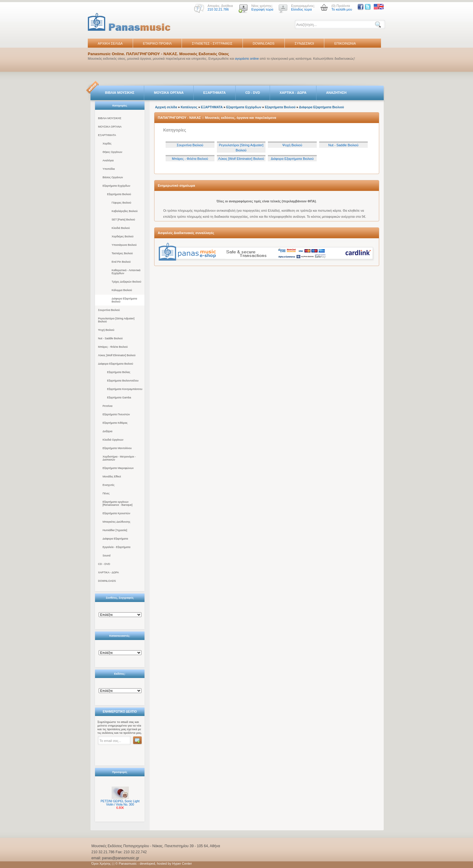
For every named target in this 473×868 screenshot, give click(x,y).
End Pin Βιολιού (121, 262)
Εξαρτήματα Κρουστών (116, 513)
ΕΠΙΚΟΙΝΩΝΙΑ (345, 43)
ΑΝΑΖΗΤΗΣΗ (336, 93)
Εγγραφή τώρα (262, 9)
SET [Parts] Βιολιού (123, 220)
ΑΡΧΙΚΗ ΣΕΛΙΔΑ (110, 43)
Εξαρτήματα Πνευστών (116, 414)
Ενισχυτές (109, 485)
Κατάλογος (189, 107)
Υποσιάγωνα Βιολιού (124, 245)
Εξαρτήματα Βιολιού (119, 194)
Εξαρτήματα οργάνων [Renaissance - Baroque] (117, 503)
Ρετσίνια (108, 406)
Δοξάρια (107, 431)
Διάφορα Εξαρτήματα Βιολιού (124, 300)
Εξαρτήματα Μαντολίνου (117, 448)
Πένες (106, 493)
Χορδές (107, 144)
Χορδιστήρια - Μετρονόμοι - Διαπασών (119, 458)
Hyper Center (182, 863)
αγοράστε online (247, 59)
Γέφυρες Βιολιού (121, 203)
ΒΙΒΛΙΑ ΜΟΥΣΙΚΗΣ (120, 93)
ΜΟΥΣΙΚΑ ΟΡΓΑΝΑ (169, 93)
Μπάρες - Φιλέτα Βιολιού (113, 347)
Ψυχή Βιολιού (106, 330)
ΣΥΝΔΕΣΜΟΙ (304, 43)
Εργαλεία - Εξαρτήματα (116, 547)
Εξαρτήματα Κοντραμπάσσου (125, 389)
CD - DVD (253, 93)
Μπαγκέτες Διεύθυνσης (116, 522)
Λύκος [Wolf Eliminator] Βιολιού (117, 355)
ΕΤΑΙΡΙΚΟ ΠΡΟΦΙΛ (157, 43)
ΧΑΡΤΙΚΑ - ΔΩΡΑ (293, 93)
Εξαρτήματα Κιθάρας (115, 423)
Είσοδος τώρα (302, 9)
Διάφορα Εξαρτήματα (115, 539)
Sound (106, 556)
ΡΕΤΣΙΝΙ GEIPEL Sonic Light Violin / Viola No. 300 (120, 803)
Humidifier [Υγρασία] (115, 530)
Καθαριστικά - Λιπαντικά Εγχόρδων (126, 272)
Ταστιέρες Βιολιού (122, 253)
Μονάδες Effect (112, 477)
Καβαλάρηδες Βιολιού (125, 211)
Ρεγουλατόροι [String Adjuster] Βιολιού (116, 320)
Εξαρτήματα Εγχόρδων (116, 186)
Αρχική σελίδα (166, 107)
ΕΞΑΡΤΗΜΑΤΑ (214, 93)
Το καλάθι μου (342, 9)
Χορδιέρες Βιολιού (122, 236)
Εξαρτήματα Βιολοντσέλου (123, 381)
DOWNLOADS (264, 43)
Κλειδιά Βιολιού (121, 228)
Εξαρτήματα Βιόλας (119, 372)
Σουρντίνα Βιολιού (109, 310)
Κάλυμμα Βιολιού (122, 290)
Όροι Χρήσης (101, 863)
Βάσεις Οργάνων (113, 177)
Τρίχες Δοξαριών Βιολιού (126, 282)
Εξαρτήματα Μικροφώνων (118, 468)
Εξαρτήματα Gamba (119, 398)
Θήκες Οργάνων (112, 152)
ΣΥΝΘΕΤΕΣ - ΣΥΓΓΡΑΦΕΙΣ (212, 43)
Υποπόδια (109, 169)
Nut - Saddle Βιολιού (110, 338)
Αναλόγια (108, 160)
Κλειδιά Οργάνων (113, 440)
